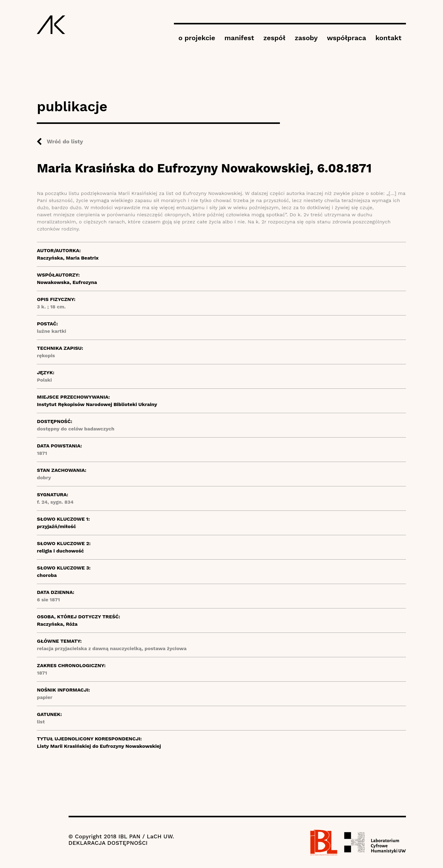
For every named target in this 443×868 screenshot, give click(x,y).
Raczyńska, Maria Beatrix (68, 258)
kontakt (388, 38)
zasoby (306, 38)
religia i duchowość (60, 551)
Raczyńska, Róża (57, 624)
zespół (274, 38)
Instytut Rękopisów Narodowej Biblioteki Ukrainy (97, 404)
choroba (47, 575)
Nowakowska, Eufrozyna (67, 282)
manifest (239, 38)
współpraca (346, 38)
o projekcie (197, 38)
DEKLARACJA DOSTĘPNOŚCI (108, 843)
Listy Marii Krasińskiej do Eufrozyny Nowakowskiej (99, 746)
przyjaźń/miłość (56, 526)
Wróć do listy (65, 141)
